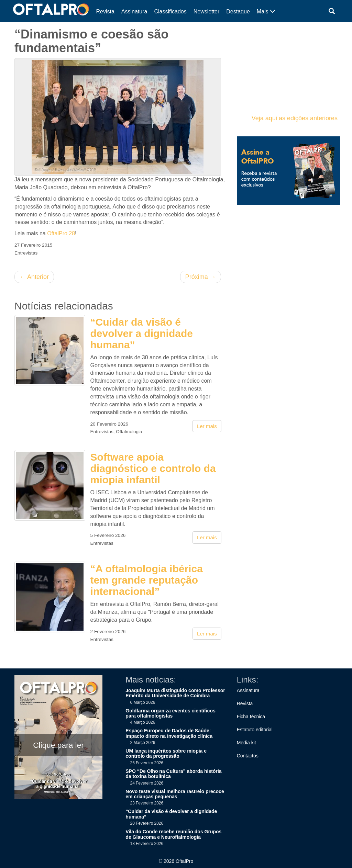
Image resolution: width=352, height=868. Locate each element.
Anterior (34, 277)
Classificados (170, 12)
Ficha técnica (251, 717)
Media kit (246, 743)
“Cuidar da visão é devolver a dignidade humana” (142, 333)
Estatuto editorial (255, 730)
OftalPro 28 (61, 233)
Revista (105, 12)
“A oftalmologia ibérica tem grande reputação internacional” (147, 580)
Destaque (238, 12)
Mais (266, 12)
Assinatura (134, 12)
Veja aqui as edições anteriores (295, 118)
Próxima (201, 277)
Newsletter (207, 12)
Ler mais (207, 426)
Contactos (248, 756)
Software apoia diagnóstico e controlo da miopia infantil (153, 468)
